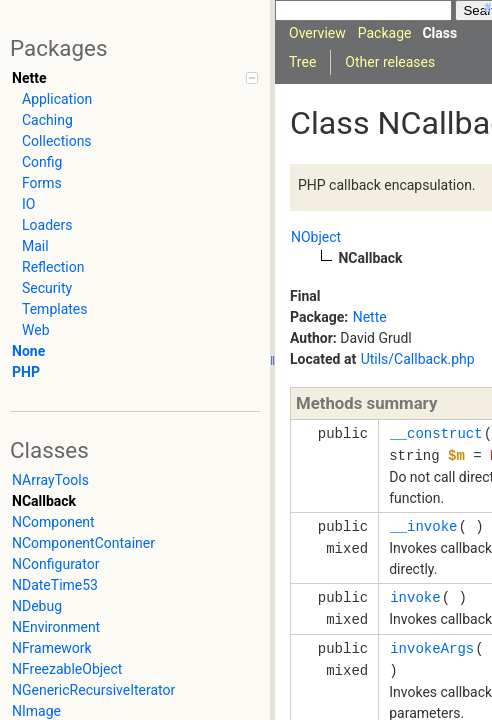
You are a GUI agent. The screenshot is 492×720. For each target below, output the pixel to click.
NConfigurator (55, 564)
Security (47, 288)
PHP (26, 372)
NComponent (53, 522)
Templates (55, 309)
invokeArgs (432, 648)
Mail (35, 246)
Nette (29, 78)
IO (28, 204)
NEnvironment (56, 627)
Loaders (47, 225)
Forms (42, 183)
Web (36, 330)
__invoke (423, 526)
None (28, 351)
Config (42, 162)
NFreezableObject (67, 669)
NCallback (44, 501)
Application (57, 99)
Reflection (53, 267)
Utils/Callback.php (418, 359)
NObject (316, 237)
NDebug (37, 606)
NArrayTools (50, 480)
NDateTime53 (55, 585)
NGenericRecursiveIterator (93, 690)
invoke (415, 597)
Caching (47, 120)
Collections (57, 141)
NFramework (52, 648)
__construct (436, 433)
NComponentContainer (83, 543)
